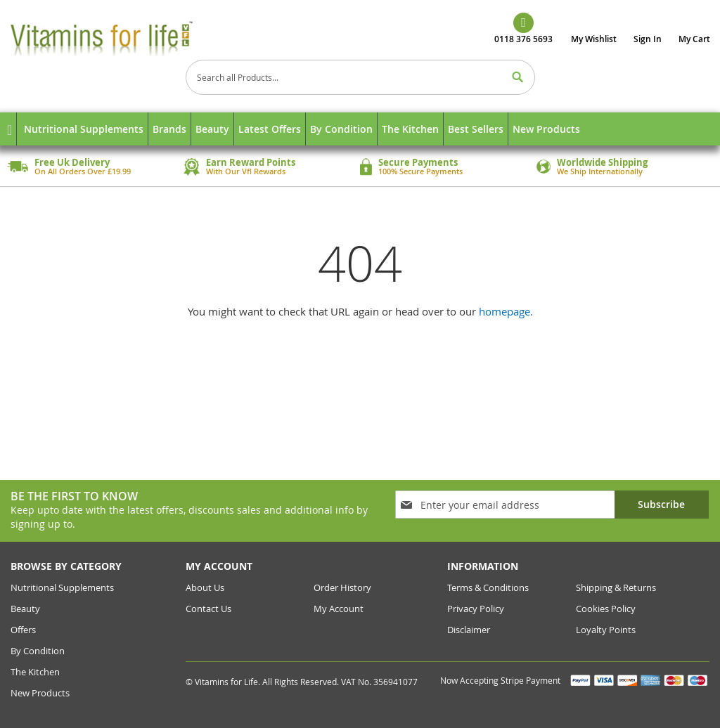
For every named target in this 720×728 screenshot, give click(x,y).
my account (339, 609)
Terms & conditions (488, 587)
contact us (208, 609)
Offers (23, 630)
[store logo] (122, 38)
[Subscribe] (662, 505)
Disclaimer (469, 630)
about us (205, 587)
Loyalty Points (606, 630)
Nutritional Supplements (62, 587)
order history (342, 587)
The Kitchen (35, 672)
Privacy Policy (476, 609)
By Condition (38, 651)
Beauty (25, 609)
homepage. (506, 311)
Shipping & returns (616, 587)
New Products (40, 693)
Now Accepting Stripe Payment (501, 680)
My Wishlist (594, 39)
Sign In (648, 39)
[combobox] (360, 77)
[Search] (517, 77)
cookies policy (606, 609)
